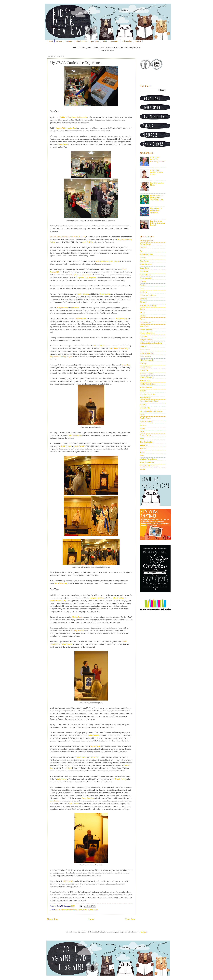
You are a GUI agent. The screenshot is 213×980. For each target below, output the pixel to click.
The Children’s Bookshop (119, 349)
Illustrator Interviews (147, 333)
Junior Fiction (145, 350)
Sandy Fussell (87, 275)
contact (138, 41)
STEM (142, 432)
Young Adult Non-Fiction (149, 466)
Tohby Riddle (67, 644)
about (51, 41)
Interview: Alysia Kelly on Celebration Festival (157, 223)
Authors (143, 258)
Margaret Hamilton (97, 598)
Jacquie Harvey (120, 779)
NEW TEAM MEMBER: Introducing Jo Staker (158, 160)
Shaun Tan (126, 365)
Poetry (142, 415)
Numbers (143, 405)
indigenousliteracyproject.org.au (107, 261)
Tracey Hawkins (88, 798)
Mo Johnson (54, 801)
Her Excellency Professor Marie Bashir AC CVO (68, 237)
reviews (59, 41)
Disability (143, 299)
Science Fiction (145, 435)
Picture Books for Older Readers (151, 411)
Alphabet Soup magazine (87, 278)
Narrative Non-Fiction (148, 394)
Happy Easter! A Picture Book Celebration (156, 210)
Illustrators (144, 336)
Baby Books (144, 261)
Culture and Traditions (148, 295)
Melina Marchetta (75, 435)
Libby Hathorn (78, 631)
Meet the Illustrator (147, 374)
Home (92, 919)
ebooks (142, 469)
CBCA (58, 910)
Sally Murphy (94, 735)
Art (141, 251)
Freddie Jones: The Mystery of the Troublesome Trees (157, 198)
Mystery (143, 391)
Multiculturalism (146, 387)
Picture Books (93, 910)
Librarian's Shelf (146, 367)
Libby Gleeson (83, 294)
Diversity (143, 302)
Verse (142, 456)
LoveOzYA (144, 370)
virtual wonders (82, 41)
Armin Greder (105, 294)
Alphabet (143, 248)
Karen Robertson (61, 583)
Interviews (144, 346)
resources (69, 41)
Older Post (130, 919)
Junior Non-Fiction (147, 353)
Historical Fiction (146, 329)
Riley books (63, 144)
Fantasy (143, 316)
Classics (143, 282)
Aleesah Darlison (100, 346)
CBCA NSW (68, 881)
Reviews (143, 425)
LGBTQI (143, 364)
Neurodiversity (145, 398)
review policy (127, 41)
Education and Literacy (69, 910)
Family (142, 312)
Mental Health (145, 381)
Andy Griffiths (88, 242)
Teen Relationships (147, 442)
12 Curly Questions (147, 241)
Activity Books (145, 244)
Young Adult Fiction (147, 463)
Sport (142, 439)
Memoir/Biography (147, 377)
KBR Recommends (147, 360)
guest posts (95, 41)
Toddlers (143, 449)
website (69, 768)
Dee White (74, 275)
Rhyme (142, 428)
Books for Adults (146, 278)
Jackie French (81, 318)
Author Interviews (146, 254)
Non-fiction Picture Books (149, 401)
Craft (142, 288)
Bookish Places (145, 275)
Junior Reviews (145, 357)
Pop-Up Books (145, 418)
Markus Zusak (77, 617)
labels (105, 41)
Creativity (143, 292)
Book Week (144, 271)
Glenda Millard (119, 598)
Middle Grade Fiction (147, 384)
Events (80, 910)
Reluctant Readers (146, 422)
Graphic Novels (145, 323)
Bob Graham (74, 804)
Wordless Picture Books (148, 459)
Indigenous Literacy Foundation (151, 343)
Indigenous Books (146, 340)
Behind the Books (146, 265)
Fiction (142, 319)
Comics (143, 285)
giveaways (114, 41)
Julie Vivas (75, 308)
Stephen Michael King (58, 601)
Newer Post (53, 919)
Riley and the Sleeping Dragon (61, 357)
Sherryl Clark (95, 746)
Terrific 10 (144, 445)
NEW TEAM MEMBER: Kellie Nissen (157, 172)
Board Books (145, 268)
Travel (142, 452)
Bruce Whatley (122, 318)
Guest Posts (144, 326)
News (85, 910)
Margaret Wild (62, 308)
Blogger (144, 932)
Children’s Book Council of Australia (73, 117)
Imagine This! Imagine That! (66, 128)
